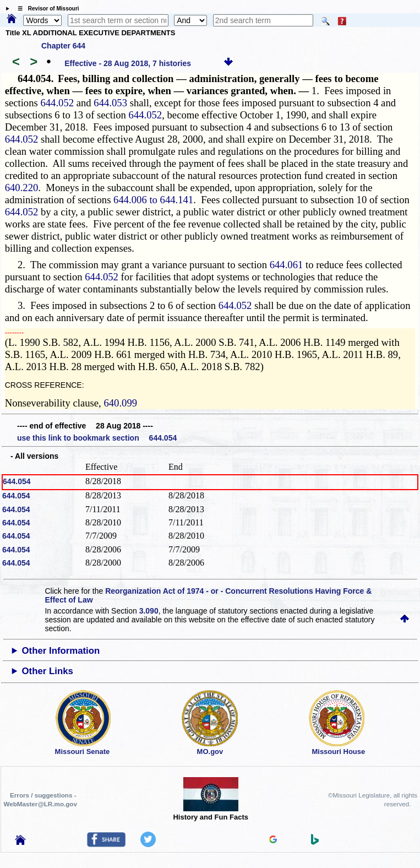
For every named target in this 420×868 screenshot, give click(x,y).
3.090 (149, 611)
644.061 (287, 265)
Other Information (61, 651)
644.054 (17, 481)
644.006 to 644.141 (153, 200)
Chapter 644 (63, 46)
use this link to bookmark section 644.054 (97, 438)
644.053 (110, 103)
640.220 (22, 188)
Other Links (48, 671)
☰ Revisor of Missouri (46, 9)
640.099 (120, 403)
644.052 (57, 103)
